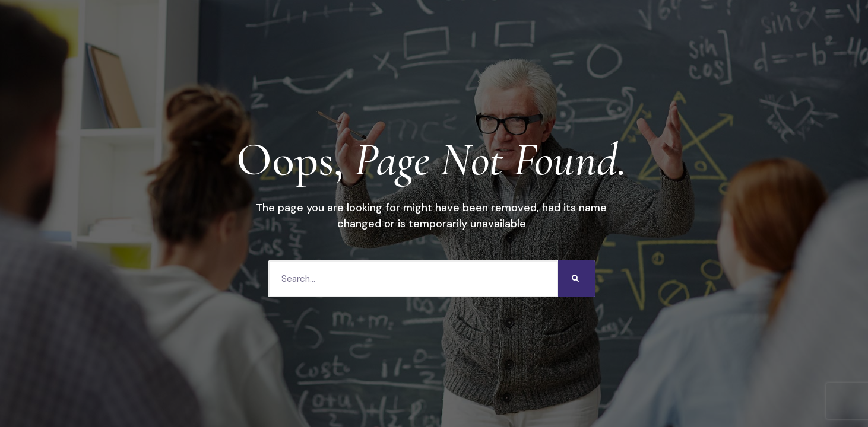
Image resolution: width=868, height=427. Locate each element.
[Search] (576, 279)
